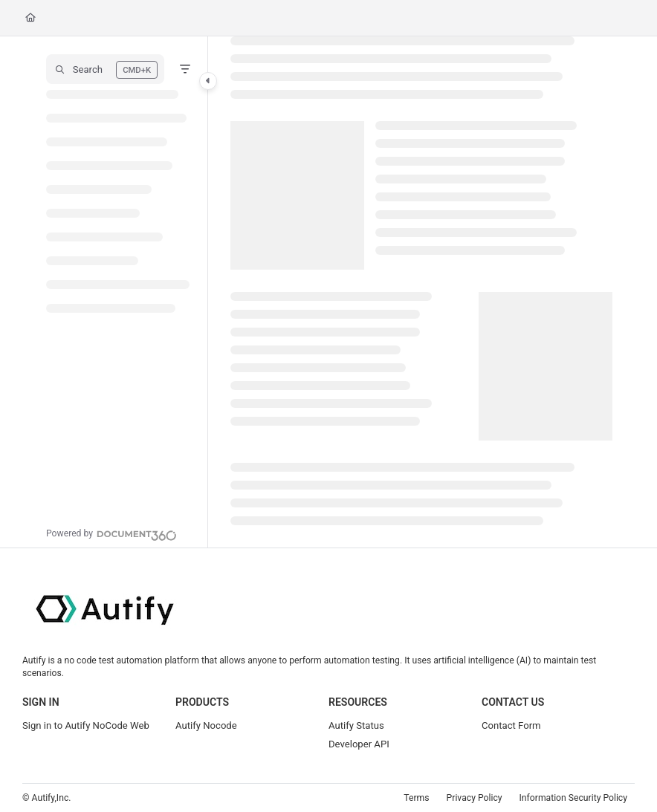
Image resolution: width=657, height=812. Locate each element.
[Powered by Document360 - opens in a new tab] (111, 533)
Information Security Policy (573, 798)
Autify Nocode (206, 725)
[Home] (30, 18)
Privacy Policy (475, 798)
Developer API (359, 744)
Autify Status (356, 725)
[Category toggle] (208, 81)
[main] (421, 292)
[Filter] (185, 69)
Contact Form (511, 725)
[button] (105, 69)
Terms (416, 798)
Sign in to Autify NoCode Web (86, 725)
